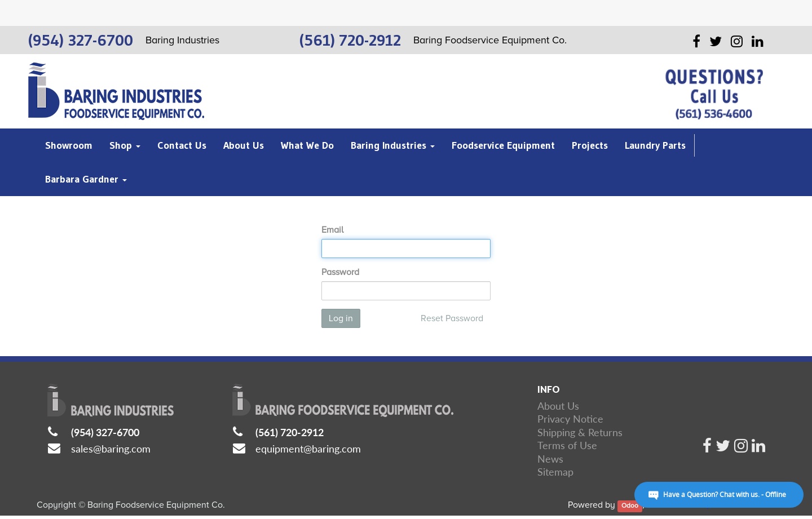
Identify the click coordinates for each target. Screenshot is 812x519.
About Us (558, 406)
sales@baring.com (111, 449)
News (550, 459)
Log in (341, 318)
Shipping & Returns (580, 432)
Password (340, 272)
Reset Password (452, 318)
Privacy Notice (570, 419)
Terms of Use (567, 445)
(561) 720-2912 (290, 432)
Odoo (630, 506)
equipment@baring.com (308, 449)
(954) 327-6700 (105, 432)
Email (332, 230)
